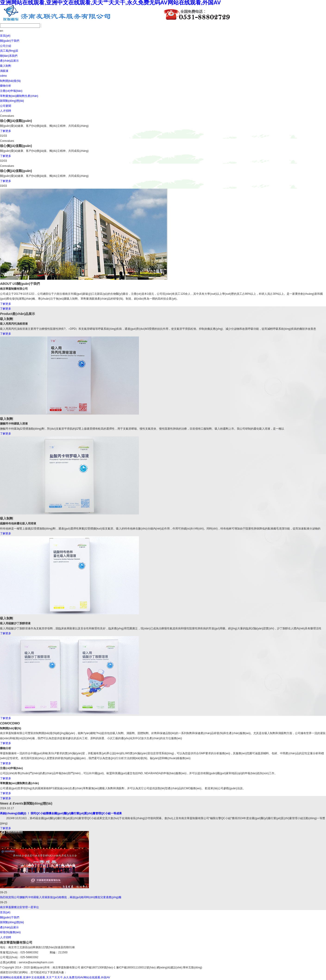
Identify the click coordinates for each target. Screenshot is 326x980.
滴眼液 (4, 71)
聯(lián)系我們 (9, 56)
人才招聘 (6, 111)
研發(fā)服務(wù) (10, 932)
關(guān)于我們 (10, 41)
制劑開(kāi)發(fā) (10, 81)
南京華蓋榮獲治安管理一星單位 (19, 907)
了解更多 (6, 131)
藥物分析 (6, 86)
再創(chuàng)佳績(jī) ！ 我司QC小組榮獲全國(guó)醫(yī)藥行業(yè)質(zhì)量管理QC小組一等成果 (61, 813)
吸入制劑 (6, 66)
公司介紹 (6, 46)
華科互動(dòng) (193, 967)
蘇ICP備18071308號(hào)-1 (98, 967)
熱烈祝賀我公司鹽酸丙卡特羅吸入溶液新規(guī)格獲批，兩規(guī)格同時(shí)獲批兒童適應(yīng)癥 (61, 897)
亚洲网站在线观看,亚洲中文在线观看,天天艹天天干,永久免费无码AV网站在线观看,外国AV (55, 977)
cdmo (3, 76)
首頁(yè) (5, 36)
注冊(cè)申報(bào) (11, 91)
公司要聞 (6, 106)
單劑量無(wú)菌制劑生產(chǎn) (19, 96)
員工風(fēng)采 (9, 51)
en (2, 31)
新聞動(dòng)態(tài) (12, 101)
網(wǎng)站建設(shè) (169, 967)
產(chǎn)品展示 (9, 61)
